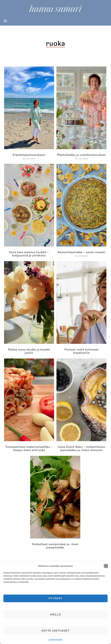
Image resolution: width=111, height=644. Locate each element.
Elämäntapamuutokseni (29, 155)
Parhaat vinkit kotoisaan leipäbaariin (82, 351)
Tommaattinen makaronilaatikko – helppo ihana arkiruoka (29, 449)
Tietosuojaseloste (56, 639)
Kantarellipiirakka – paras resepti (81, 252)
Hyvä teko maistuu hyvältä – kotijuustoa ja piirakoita (29, 254)
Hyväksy (56, 598)
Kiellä (56, 615)
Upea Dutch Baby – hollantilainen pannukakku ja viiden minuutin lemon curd (81, 450)
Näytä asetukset (56, 631)
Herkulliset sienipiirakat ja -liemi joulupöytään (55, 546)
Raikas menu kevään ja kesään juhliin (29, 351)
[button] (106, 566)
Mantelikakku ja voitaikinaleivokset (82, 155)
